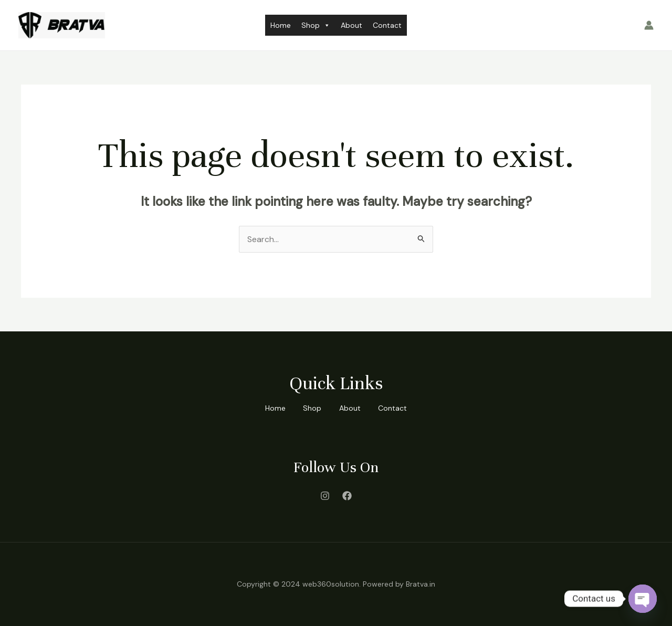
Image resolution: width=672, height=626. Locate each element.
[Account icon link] (649, 25)
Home (281, 25)
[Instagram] (325, 496)
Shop (316, 25)
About (351, 25)
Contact (387, 25)
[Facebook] (347, 496)
